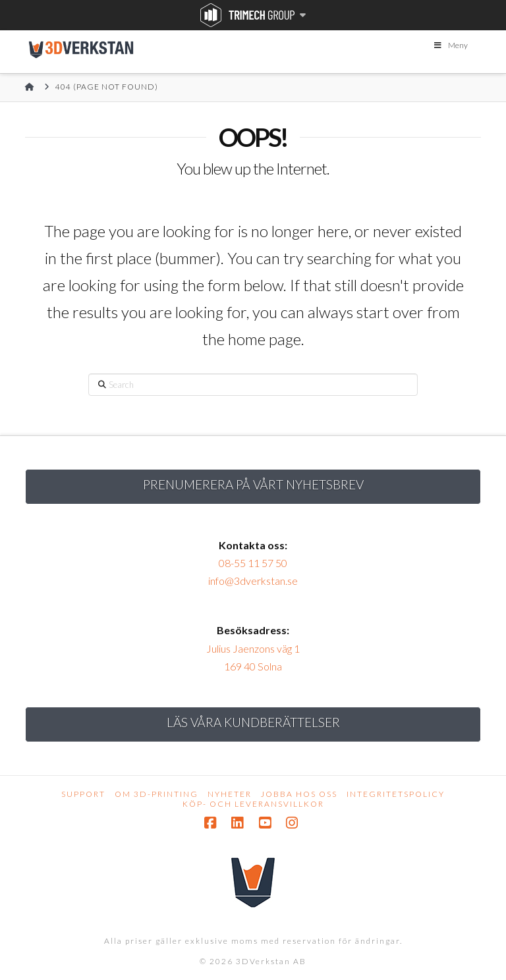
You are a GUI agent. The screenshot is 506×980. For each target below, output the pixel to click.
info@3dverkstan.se (253, 581)
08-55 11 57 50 (253, 563)
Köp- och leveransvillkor (253, 804)
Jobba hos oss (299, 794)
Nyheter (230, 794)
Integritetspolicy (396, 794)
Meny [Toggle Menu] (450, 45)
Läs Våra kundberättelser (253, 722)
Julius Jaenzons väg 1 (253, 648)
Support (83, 794)
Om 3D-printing (156, 794)
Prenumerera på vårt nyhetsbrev (253, 484)
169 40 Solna (253, 666)
